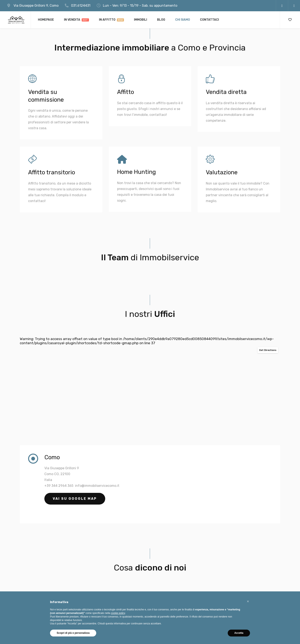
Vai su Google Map (75, 499)
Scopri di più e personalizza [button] (73, 633)
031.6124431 (81, 6)
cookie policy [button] (118, 613)
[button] (248, 601)
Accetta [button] (239, 633)
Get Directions (268, 350)
